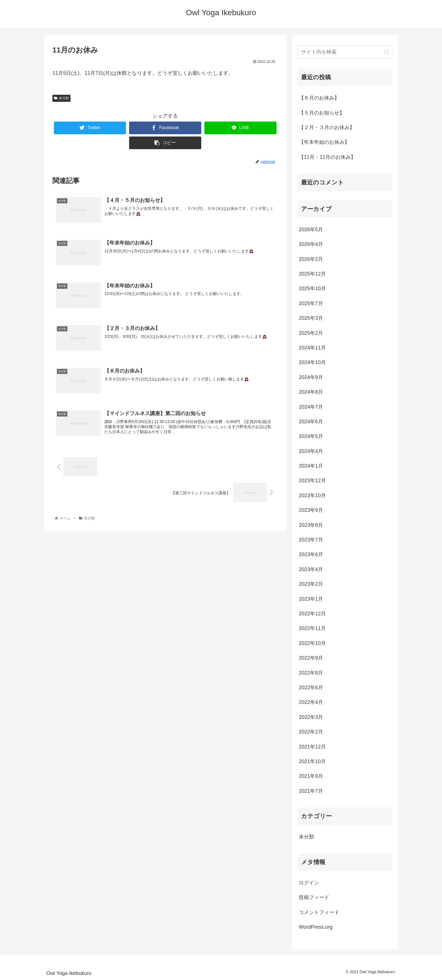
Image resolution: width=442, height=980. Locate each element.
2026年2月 (311, 259)
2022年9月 (311, 658)
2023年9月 (311, 510)
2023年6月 (311, 554)
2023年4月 (311, 569)
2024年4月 (311, 451)
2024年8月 (311, 392)
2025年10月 (312, 289)
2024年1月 (311, 466)
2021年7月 (311, 791)
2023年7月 (311, 540)
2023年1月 (311, 599)
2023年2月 (311, 584)
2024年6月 (311, 422)
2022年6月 (311, 688)
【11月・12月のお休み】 (327, 157)
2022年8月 (311, 673)
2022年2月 (311, 732)
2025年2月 (311, 333)
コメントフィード (319, 912)
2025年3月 (311, 318)
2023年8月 (311, 525)
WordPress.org (316, 927)
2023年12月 (312, 481)
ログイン (309, 883)
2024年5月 (311, 436)
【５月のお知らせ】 (322, 113)
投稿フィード (314, 897)
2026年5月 (311, 230)
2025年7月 (311, 303)
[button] (387, 52)
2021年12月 (312, 747)
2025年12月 (312, 274)
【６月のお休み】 (319, 98)
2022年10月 (312, 643)
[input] (345, 52)
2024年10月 (312, 362)
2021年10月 (312, 761)
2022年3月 (311, 717)
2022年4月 (311, 702)
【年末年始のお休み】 (324, 142)
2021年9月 (311, 776)
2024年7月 (311, 407)
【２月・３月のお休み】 (327, 127)
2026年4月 (311, 244)
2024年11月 (312, 348)
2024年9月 (311, 377)
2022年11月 (312, 628)
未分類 (61, 98)
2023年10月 (312, 495)
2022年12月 (312, 614)
